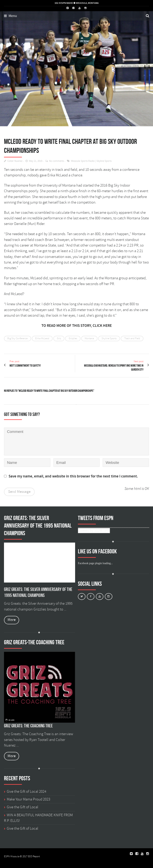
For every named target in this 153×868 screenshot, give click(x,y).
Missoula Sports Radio (83, 161)
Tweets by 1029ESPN (94, 531)
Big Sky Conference (17, 338)
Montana (89, 338)
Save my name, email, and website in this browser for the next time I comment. (73, 476)
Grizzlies (73, 338)
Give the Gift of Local (23, 807)
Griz (59, 338)
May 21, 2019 (36, 161)
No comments (56, 161)
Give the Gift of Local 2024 (26, 791)
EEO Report (34, 856)
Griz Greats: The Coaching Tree (28, 726)
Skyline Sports (104, 161)
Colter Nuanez (15, 161)
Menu (10, 16)
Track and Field (132, 338)
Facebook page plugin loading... (95, 563)
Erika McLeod (42, 338)
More (12, 620)
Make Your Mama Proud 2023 (28, 799)
